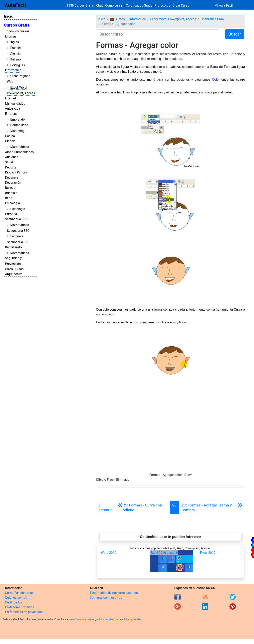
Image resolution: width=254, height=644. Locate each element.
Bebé (9, 198)
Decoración (13, 183)
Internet (10, 98)
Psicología (12, 203)
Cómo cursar (114, 5)
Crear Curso (181, 5)
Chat (100, 5)
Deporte (11, 167)
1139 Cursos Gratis (81, 5)
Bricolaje (11, 193)
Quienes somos (16, 598)
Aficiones (12, 157)
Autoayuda (13, 108)
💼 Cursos (117, 19)
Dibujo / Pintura (16, 172)
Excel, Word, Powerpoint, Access (173, 19)
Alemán (16, 54)
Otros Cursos (14, 269)
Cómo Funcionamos (19, 593)
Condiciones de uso (85, 619)
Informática (13, 70)
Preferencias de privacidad (24, 612)
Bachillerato (13, 247)
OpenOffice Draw (213, 19)
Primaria (11, 214)
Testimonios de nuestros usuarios (114, 593)
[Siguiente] (212, 508)
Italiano (15, 59)
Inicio (9, 16)
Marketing (17, 131)
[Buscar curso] (158, 34)
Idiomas (11, 36)
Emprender (18, 119)
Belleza (10, 188)
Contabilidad (19, 125)
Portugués (18, 65)
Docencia (12, 178)
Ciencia (10, 141)
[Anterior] (142, 508)
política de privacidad (108, 619)
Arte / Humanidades (19, 152)
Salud (9, 162)
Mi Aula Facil (224, 5)
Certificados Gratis (139, 5)
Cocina (10, 136)
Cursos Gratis (17, 25)
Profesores (162, 5)
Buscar (235, 34)
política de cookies (131, 619)
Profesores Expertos (19, 607)
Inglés (14, 42)
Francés (16, 48)
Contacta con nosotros (106, 598)
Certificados (14, 602)
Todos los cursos (17, 31)
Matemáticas (20, 147)
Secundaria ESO (16, 219)
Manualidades (15, 104)
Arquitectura (14, 274)
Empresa (11, 114)
